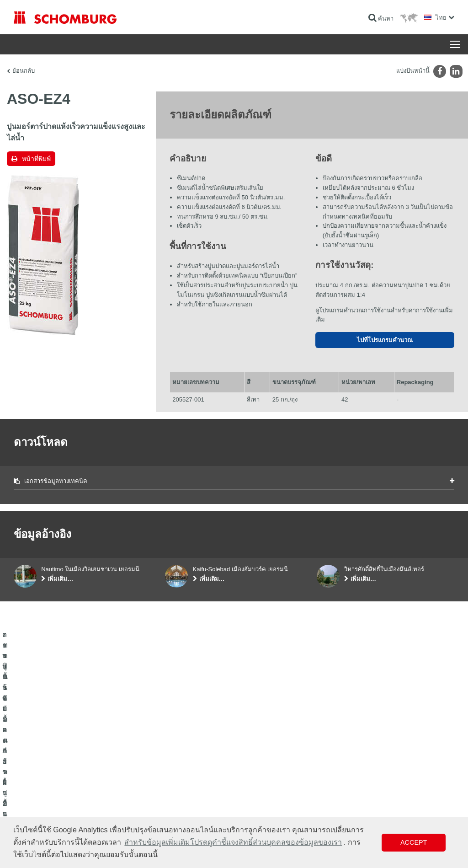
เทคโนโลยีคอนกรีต (36, 816)
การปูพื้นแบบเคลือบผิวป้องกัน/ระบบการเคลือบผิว (71, 802)
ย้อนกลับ (24, 71)
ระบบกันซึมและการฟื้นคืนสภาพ (51, 761)
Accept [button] (414, 842)
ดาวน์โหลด (178, 775)
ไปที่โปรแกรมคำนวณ (385, 340)
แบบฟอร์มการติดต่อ (189, 788)
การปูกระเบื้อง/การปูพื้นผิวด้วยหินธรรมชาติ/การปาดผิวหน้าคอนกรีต (78, 782)
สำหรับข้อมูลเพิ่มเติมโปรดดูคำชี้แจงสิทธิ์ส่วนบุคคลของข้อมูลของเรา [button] (233, 842)
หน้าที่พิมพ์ (36, 159)
